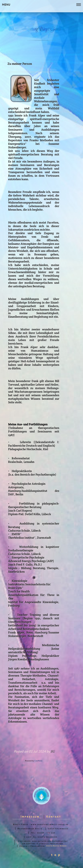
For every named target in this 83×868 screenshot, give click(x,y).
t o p (56, 855)
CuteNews (38, 761)
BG (53, 751)
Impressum (30, 817)
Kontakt (54, 817)
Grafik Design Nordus (56, 846)
